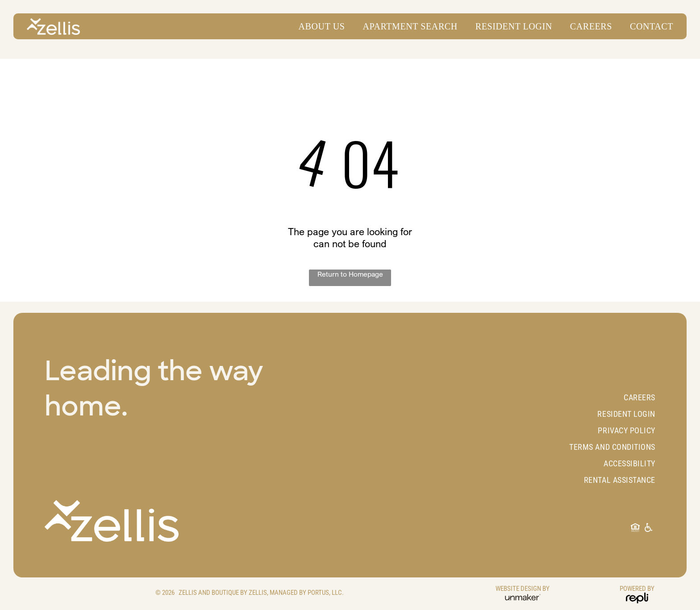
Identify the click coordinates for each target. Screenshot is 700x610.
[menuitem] (317, 27)
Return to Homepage (350, 274)
